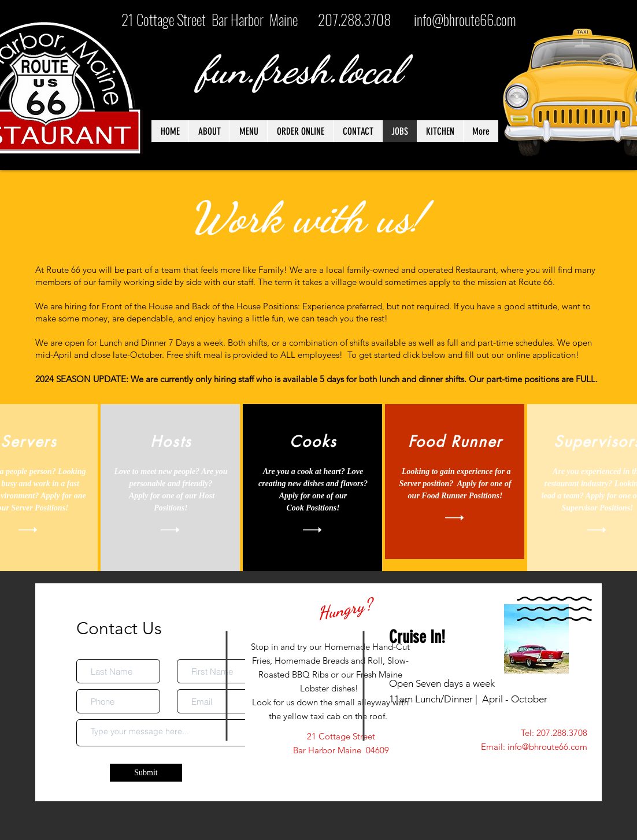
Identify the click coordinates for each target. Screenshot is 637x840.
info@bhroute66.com (465, 19)
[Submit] (146, 773)
